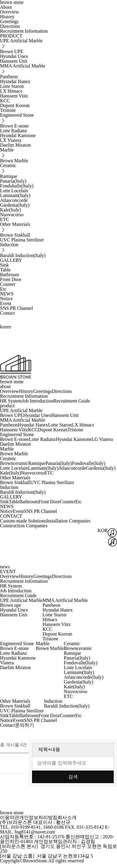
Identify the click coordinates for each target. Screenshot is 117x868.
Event (6, 303)
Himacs (50, 620)
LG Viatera (102, 439)
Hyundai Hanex (15, 81)
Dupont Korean (15, 105)
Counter (8, 284)
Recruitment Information (24, 31)
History (7, 17)
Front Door (11, 279)
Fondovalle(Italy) (89, 463)
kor (3, 327)
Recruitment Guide (72, 401)
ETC (4, 219)
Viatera (7, 663)
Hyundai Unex (14, 56)
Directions (10, 26)
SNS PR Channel (16, 308)
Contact (7, 313)
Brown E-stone (14, 126)
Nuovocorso (12, 215)
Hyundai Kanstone (18, 135)
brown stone (12, 382)
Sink (4, 265)
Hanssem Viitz (14, 96)
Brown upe (11, 605)
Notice (6, 299)
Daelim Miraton (15, 145)
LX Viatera (11, 140)
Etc (3, 289)
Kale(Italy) (10, 210)
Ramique (9, 176)
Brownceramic (14, 463)
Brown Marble (14, 161)
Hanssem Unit (14, 61)
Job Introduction (38, 401)
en (9, 327)
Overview (9, 12)
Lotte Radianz (13, 131)
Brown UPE (12, 51)
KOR (103, 530)
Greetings (9, 21)
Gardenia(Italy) (15, 205)
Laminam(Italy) (15, 195)
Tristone (8, 110)
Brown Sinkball (15, 235)
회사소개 (67, 817)
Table (5, 270)
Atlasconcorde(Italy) (83, 677)
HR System (11, 401)
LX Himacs (11, 91)
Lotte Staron (12, 86)
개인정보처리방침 (38, 817)
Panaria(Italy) (13, 181)
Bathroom (10, 275)
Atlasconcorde (14, 200)
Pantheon (9, 77)
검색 (73, 777)
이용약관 (10, 817)
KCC (5, 101)
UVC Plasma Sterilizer (22, 240)
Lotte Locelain (14, 191)
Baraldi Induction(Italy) (23, 255)
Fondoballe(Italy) (17, 186)
